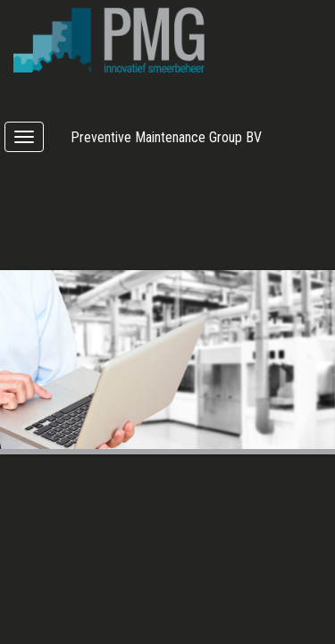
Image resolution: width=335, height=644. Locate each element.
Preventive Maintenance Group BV (166, 137)
